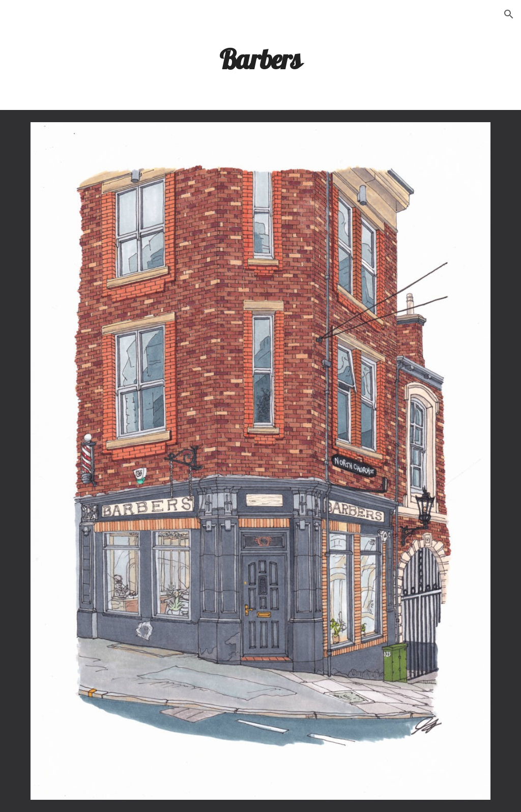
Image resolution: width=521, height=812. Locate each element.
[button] (509, 14)
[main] (260, 59)
